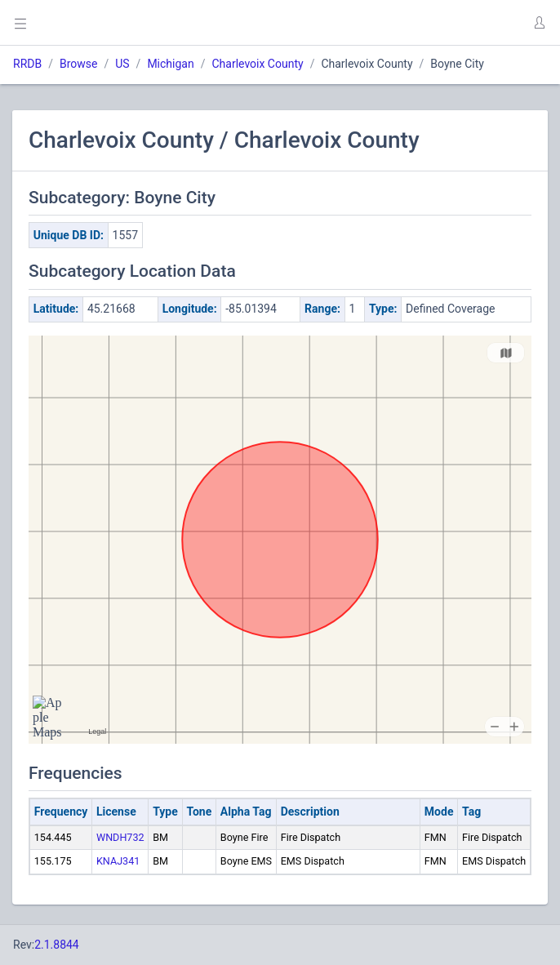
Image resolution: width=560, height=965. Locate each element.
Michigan (170, 64)
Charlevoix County (257, 64)
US (122, 64)
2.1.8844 (57, 945)
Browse (78, 64)
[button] (539, 23)
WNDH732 (120, 837)
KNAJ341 (118, 861)
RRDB (27, 64)
